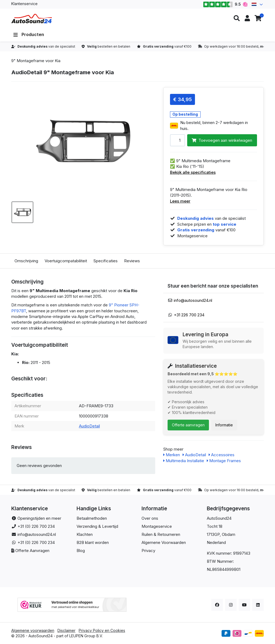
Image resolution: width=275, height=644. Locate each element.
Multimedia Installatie (184, 461)
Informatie (224, 425)
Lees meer (180, 201)
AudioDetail (89, 426)
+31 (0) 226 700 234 (36, 526)
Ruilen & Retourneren (161, 534)
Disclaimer (66, 630)
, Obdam (227, 534)
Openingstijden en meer (39, 518)
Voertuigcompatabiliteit (66, 261)
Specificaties (106, 261)
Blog (81, 551)
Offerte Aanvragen (32, 551)
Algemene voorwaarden (33, 630)
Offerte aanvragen (188, 425)
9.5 (225, 4)
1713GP (213, 534)
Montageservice (157, 526)
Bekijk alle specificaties (193, 172)
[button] (237, 18)
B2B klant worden (93, 542)
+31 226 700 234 (189, 315)
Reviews (132, 261)
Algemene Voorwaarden (164, 542)
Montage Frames (224, 461)
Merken (172, 455)
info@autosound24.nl (193, 300)
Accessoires (222, 455)
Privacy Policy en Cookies (102, 630)
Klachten (85, 534)
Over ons (150, 518)
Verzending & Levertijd (97, 526)
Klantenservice (24, 4)
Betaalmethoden (92, 518)
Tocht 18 (215, 526)
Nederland (216, 542)
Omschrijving (26, 261)
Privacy (148, 551)
